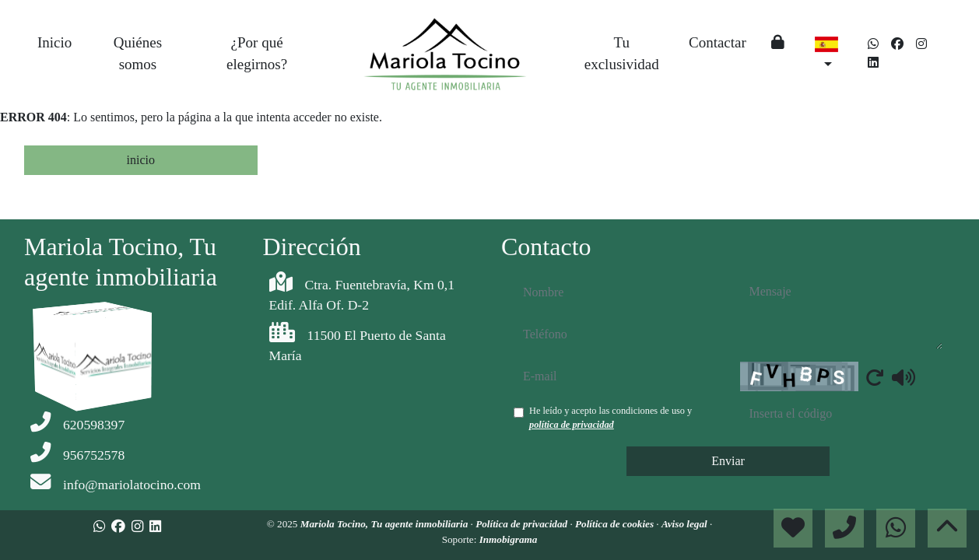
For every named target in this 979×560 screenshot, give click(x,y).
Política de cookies (616, 524)
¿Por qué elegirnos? (257, 54)
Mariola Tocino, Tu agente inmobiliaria (386, 524)
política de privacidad (572, 425)
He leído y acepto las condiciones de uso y (611, 418)
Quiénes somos (138, 54)
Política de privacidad (523, 524)
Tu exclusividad (622, 54)
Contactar (718, 42)
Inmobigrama (509, 539)
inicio (141, 160)
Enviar (728, 461)
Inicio (54, 42)
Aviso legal (686, 524)
